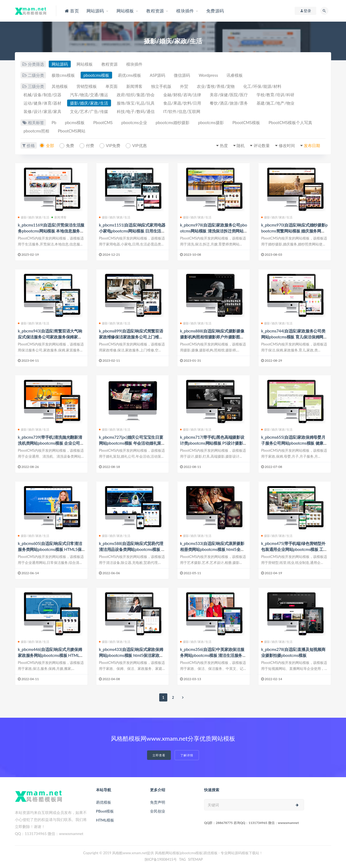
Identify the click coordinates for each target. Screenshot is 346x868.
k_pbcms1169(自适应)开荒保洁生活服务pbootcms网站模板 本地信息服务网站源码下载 (51, 231)
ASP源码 (157, 75)
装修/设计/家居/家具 (42, 111)
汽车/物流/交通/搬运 (89, 95)
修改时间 (287, 145)
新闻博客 (134, 86)
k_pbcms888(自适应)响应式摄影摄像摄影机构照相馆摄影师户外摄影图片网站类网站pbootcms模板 (212, 337)
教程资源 (109, 64)
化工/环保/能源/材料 (262, 86)
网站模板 (85, 64)
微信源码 (182, 75)
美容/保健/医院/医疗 (229, 95)
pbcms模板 (75, 122)
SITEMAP (196, 859)
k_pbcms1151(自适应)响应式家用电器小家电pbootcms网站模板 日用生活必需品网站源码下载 (132, 231)
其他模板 (60, 86)
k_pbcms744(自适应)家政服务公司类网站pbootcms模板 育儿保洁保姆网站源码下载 (294, 337)
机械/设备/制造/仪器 (42, 95)
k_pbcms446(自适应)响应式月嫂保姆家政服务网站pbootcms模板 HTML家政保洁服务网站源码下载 (51, 655)
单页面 (112, 86)
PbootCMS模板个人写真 (291, 122)
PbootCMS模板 (246, 122)
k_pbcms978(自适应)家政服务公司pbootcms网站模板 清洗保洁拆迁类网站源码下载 (214, 231)
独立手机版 (161, 86)
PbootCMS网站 (72, 131)
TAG (182, 859)
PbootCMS (103, 122)
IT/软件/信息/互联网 (182, 111)
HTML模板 (105, 820)
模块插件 (134, 64)
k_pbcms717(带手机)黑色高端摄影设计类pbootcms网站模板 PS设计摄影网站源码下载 (213, 443)
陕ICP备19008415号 (161, 859)
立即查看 (159, 755)
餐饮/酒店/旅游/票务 (229, 103)
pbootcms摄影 (211, 122)
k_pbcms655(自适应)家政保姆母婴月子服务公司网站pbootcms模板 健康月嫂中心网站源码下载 (294, 443)
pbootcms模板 (96, 75)
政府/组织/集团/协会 (136, 95)
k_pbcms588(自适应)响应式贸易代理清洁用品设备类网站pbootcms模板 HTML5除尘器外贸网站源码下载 (132, 549)
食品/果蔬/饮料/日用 (182, 103)
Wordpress (208, 75)
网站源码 (60, 64)
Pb (54, 122)
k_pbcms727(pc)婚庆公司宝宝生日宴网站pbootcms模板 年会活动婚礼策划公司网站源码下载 (132, 443)
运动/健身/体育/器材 (42, 103)
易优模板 (104, 802)
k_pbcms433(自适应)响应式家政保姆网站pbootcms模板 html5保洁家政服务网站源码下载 (131, 655)
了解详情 (187, 755)
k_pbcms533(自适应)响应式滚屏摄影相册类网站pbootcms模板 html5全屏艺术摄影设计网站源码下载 (212, 549)
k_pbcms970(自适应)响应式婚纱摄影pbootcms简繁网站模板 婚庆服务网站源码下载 (294, 231)
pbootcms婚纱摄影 (173, 122)
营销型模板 (87, 86)
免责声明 (158, 802)
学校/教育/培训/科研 (275, 95)
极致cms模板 (63, 75)
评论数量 (262, 145)
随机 (241, 145)
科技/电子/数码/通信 (136, 111)
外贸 (184, 86)
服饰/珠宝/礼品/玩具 (136, 103)
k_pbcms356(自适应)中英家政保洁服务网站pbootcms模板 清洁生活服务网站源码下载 (213, 655)
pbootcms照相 (36, 131)
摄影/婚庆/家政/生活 (89, 103)
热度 (224, 145)
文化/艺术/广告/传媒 (89, 111)
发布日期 (312, 145)
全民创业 (158, 811)
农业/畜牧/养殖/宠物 (216, 86)
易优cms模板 (129, 75)
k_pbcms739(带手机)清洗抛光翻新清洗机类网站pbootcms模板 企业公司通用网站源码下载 (51, 443)
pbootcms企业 (134, 122)
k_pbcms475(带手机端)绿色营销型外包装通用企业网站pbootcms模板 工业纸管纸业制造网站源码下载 (294, 549)
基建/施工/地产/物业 (275, 103)
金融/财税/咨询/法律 (182, 95)
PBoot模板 (105, 811)
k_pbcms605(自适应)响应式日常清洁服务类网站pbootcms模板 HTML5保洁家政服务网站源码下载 (50, 549)
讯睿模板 (235, 75)
